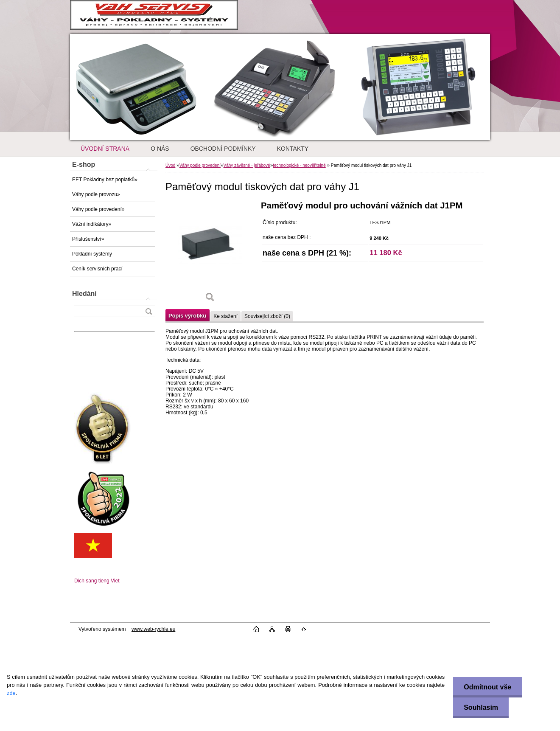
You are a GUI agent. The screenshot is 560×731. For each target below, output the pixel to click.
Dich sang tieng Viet (97, 581)
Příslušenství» (88, 239)
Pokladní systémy (92, 254)
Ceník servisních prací (97, 269)
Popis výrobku (187, 316)
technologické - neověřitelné (299, 165)
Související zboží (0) (267, 316)
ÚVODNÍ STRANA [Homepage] (105, 149)
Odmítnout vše (487, 687)
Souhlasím (481, 707)
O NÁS (160, 149)
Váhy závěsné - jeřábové (247, 165)
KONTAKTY (293, 149)
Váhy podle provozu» (96, 194)
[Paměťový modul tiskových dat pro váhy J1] (210, 254)
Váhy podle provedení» (98, 209)
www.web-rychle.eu (153, 629)
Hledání (84, 294)
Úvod (170, 165)
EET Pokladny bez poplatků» (105, 180)
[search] (148, 311)
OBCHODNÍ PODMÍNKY (223, 149)
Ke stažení (225, 316)
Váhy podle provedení (200, 165)
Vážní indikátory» (92, 224)
